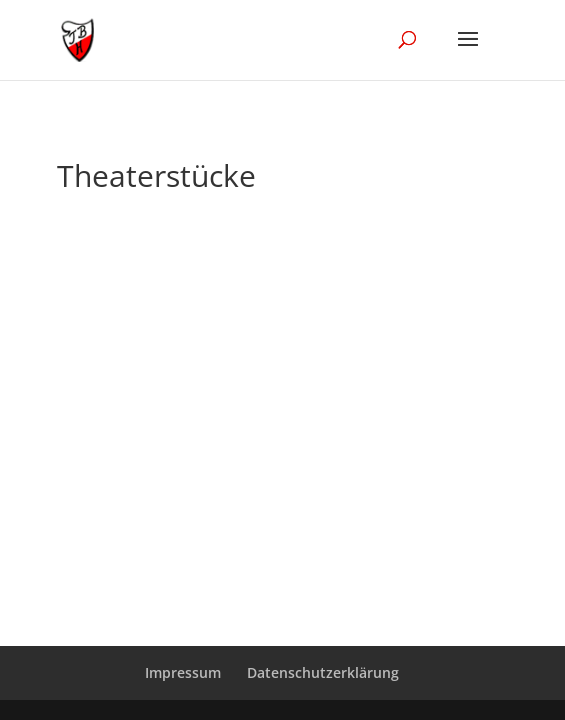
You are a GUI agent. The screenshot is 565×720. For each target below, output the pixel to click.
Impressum (183, 672)
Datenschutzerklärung (323, 672)
